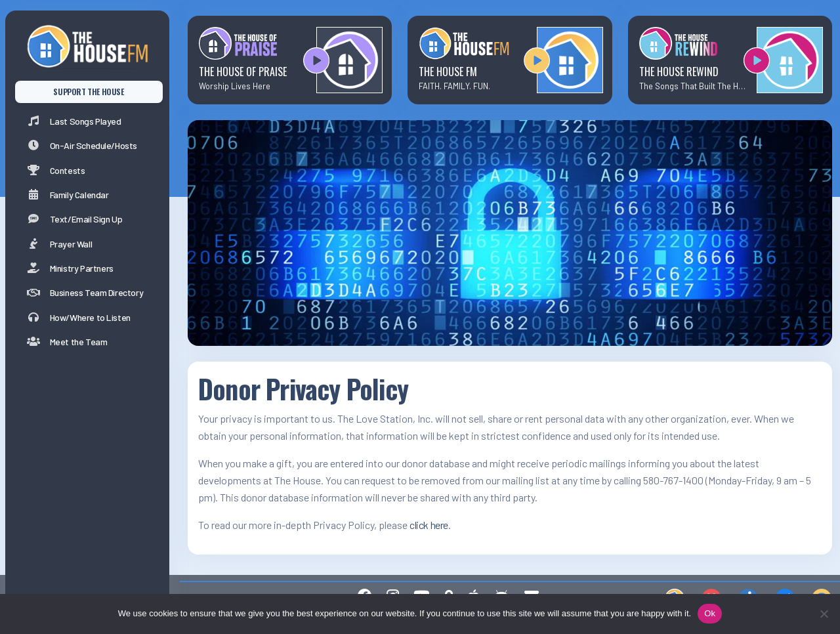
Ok (710, 613)
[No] (824, 614)
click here (429, 525)
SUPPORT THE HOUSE (88, 92)
